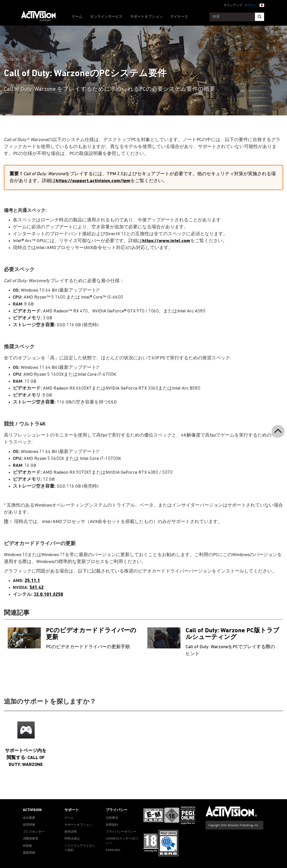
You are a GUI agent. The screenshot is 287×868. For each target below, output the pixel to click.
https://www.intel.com (166, 241)
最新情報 (29, 853)
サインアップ (233, 5)
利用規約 (112, 825)
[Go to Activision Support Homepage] (41, 17)
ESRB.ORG (113, 850)
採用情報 (29, 825)
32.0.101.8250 (48, 595)
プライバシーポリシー (121, 832)
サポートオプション (146, 17)
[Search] (260, 17)
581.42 (37, 588)
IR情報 (27, 846)
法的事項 (112, 818)
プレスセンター (34, 832)
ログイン (251, 5)
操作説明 (71, 832)
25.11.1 (32, 581)
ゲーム (77, 17)
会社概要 (29, 818)
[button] (262, 5)
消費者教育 (31, 839)
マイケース (179, 17)
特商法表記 (72, 839)
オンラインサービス (106, 17)
